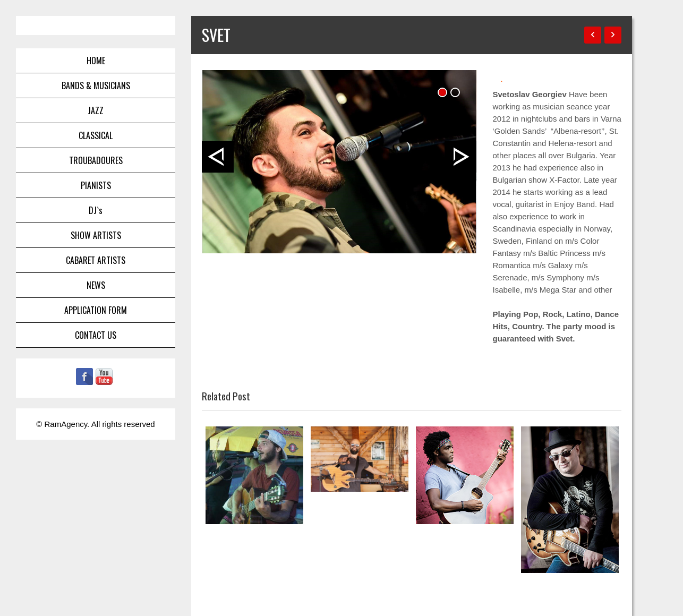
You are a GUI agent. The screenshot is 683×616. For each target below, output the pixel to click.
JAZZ (96, 110)
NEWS (96, 285)
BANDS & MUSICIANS (96, 85)
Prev (218, 157)
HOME (96, 61)
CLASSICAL (96, 135)
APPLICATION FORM (96, 310)
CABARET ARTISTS (96, 260)
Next (460, 157)
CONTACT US (96, 335)
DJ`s (96, 210)
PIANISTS (96, 185)
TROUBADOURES (96, 160)
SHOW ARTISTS (96, 235)
